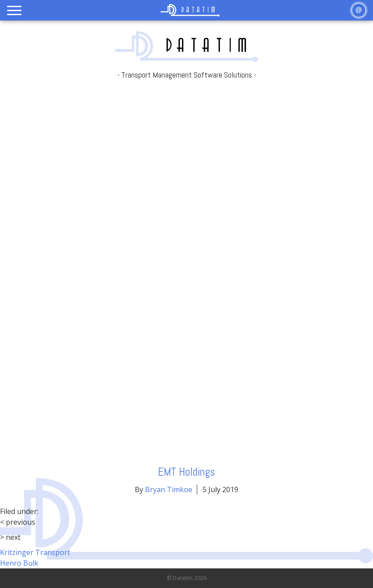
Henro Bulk (19, 563)
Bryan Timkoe (169, 489)
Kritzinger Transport (35, 552)
